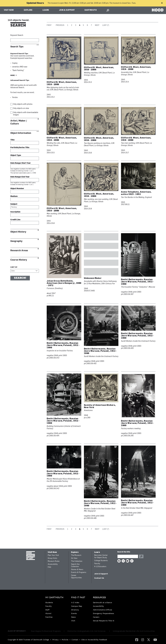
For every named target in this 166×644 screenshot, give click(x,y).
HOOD (158, 10)
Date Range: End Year (20, 177)
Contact (75, 640)
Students (49, 602)
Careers (96, 617)
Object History (18, 232)
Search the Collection (75, 565)
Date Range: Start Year (21, 163)
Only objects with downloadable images (26, 114)
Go (141, 556)
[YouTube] (155, 640)
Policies (65, 640)
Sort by (14, 267)
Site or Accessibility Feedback (94, 640)
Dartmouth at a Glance (102, 602)
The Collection (77, 561)
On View (74, 558)
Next (97, 25)
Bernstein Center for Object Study (101, 556)
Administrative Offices (103, 610)
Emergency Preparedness (104, 613)
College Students (101, 561)
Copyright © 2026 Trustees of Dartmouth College (28, 640)
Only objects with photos (23, 104)
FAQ (49, 567)
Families (49, 617)
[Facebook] (137, 640)
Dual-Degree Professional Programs (46, 631)
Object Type (16, 155)
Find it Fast (78, 597)
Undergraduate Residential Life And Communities (134, 631)
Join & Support (67, 10)
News (73, 617)
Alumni (48, 613)
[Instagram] (143, 640)
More (13, 76)
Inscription (15, 212)
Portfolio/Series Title (20, 148)
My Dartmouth (54, 597)
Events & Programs (79, 572)
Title (12, 140)
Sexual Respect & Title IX (104, 621)
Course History (19, 260)
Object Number (17, 189)
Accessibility (53, 564)
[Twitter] (149, 640)
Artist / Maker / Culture (19, 122)
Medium (14, 196)
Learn (46, 10)
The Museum (76, 555)
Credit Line (15, 220)
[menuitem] (55, 608)
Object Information (21, 133)
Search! (20, 278)
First (49, 25)
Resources (99, 597)
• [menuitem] (51, 640)
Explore (28, 10)
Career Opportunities (76, 577)
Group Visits (52, 558)
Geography (16, 241)
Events (74, 613)
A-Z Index (75, 602)
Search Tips (17, 47)
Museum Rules (54, 561)
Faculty (97, 564)
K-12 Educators (100, 567)
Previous (60, 25)
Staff (47, 610)
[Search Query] (128, 556)
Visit (73, 621)
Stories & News (77, 570)
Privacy (55, 640)
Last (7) (106, 25)
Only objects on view (21, 108)
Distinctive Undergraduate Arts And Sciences (87, 631)
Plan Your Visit (53, 555)
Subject (14, 204)
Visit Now (9, 10)
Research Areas (19, 251)
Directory (75, 610)
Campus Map (77, 606)
